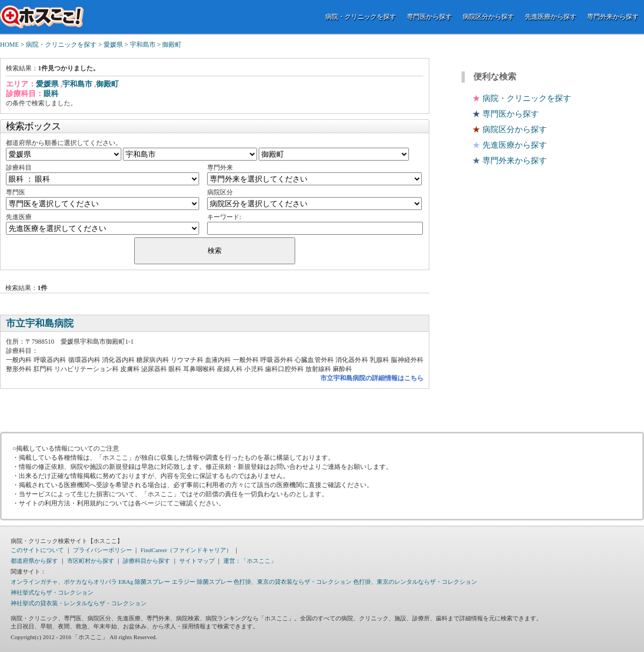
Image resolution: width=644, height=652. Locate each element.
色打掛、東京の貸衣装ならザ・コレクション (292, 582)
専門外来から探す (613, 17)
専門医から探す (429, 17)
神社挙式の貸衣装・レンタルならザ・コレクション (79, 603)
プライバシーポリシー (103, 550)
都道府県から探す (34, 561)
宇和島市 (143, 45)
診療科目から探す (147, 561)
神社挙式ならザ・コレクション (52, 592)
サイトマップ (197, 561)
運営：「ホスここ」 (250, 561)
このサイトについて (37, 550)
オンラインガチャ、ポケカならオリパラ (64, 582)
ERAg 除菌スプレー (144, 582)
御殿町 (172, 45)
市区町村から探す (91, 561)
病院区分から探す (488, 17)
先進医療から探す (551, 17)
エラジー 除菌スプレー (202, 582)
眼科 (51, 94)
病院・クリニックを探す (361, 17)
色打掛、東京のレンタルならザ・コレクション (415, 582)
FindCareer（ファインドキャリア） (186, 550)
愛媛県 (113, 45)
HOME (9, 45)
